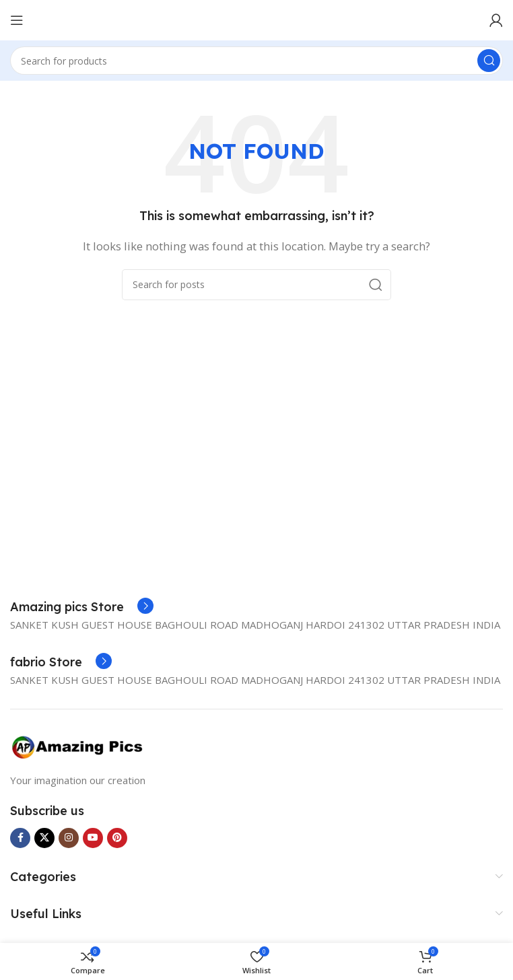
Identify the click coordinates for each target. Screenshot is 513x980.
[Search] (256, 61)
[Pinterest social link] (117, 838)
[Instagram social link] (69, 838)
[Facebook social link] (20, 838)
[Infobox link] (82, 607)
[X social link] (44, 838)
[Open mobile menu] (17, 20)
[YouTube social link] (93, 838)
